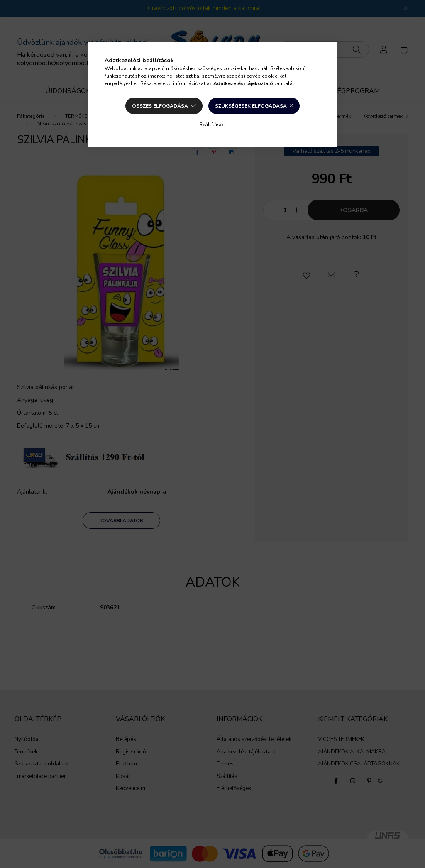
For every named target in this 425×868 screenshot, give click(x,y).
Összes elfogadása (160, 106)
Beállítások (212, 125)
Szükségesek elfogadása (251, 106)
